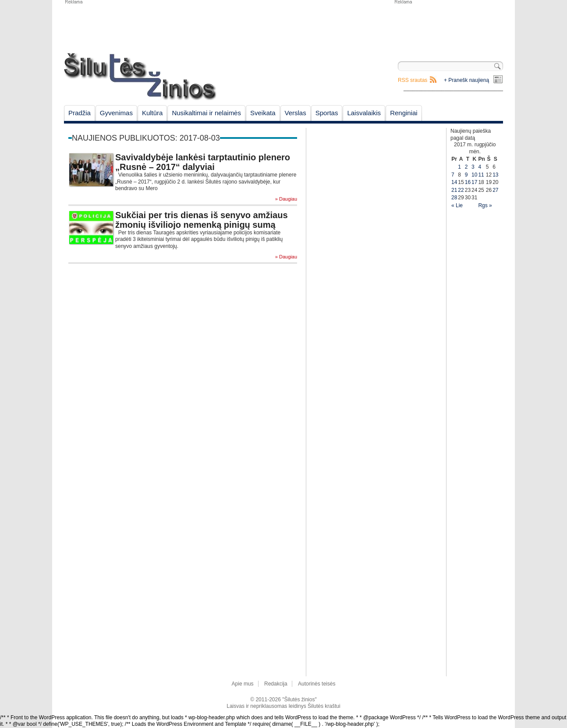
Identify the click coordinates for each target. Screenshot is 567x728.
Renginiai (404, 113)
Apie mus (243, 684)
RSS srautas (413, 80)
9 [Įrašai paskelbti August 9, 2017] (466, 175)
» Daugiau (286, 199)
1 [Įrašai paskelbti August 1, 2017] (459, 167)
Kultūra (152, 113)
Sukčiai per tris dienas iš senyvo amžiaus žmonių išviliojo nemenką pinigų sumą (202, 220)
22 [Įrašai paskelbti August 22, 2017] (461, 190)
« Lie (457, 205)
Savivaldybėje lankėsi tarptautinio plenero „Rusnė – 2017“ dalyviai (203, 162)
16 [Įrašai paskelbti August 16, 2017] (468, 182)
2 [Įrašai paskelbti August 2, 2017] (466, 167)
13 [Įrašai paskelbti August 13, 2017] (495, 175)
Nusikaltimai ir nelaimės (206, 113)
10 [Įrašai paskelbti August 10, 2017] (474, 175)
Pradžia (80, 113)
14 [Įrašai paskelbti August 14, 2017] (454, 182)
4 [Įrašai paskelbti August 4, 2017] (480, 167)
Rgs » (485, 205)
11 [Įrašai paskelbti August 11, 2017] (481, 175)
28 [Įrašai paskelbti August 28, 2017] (454, 198)
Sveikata (263, 113)
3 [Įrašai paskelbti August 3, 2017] (473, 167)
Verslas (296, 113)
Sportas (327, 113)
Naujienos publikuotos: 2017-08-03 (146, 138)
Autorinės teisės (317, 684)
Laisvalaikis (364, 113)
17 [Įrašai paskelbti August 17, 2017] (474, 182)
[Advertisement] (448, 26)
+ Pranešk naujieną (466, 80)
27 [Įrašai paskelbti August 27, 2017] (495, 190)
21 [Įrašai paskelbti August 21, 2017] (454, 190)
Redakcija (276, 684)
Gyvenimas (116, 113)
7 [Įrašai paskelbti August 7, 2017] (453, 175)
